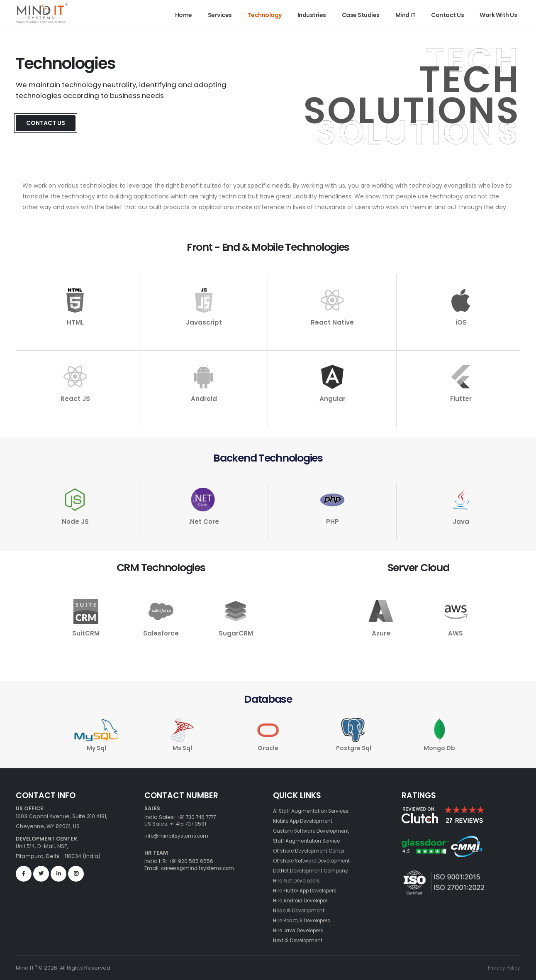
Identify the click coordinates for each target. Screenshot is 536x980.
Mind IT (406, 15)
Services (220, 15)
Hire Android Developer (305, 901)
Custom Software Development (315, 831)
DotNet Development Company (315, 871)
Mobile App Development (307, 821)
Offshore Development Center (314, 851)
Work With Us (498, 15)
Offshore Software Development (317, 861)
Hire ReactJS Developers (306, 920)
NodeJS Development (303, 910)
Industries (312, 15)
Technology (265, 15)
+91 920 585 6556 (191, 861)
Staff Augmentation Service (309, 841)
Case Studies (361, 15)
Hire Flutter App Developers (309, 891)
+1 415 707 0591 (189, 824)
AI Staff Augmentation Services (314, 811)
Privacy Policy (502, 968)
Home (184, 15)
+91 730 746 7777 (198, 817)
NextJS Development (301, 940)
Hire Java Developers (302, 930)
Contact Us (447, 15)
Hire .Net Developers (301, 881)
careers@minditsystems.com (200, 868)
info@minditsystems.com (178, 836)
